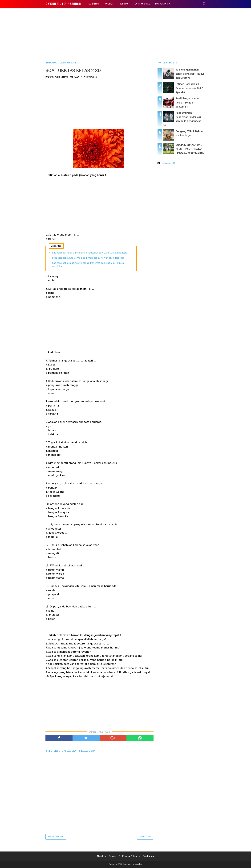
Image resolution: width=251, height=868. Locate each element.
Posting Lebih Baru (56, 837)
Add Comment (91, 77)
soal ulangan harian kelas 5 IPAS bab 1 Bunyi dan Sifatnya (190, 74)
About (99, 856)
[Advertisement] (125, 34)
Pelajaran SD (168, 163)
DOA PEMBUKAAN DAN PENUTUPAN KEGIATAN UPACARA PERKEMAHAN (190, 149)
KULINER (109, 4)
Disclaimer (149, 856)
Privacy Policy (130, 856)
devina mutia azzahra (63, 4)
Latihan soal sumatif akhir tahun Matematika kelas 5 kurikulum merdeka (88, 265)
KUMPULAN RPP (163, 4)
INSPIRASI (124, 4)
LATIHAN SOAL (142, 4)
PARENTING (94, 4)
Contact (112, 856)
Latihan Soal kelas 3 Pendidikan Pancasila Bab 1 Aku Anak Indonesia (90, 253)
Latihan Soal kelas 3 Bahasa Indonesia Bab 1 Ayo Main (190, 88)
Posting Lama (145, 837)
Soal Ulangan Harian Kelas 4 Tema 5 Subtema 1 (187, 103)
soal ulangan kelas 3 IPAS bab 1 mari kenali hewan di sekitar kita (88, 258)
